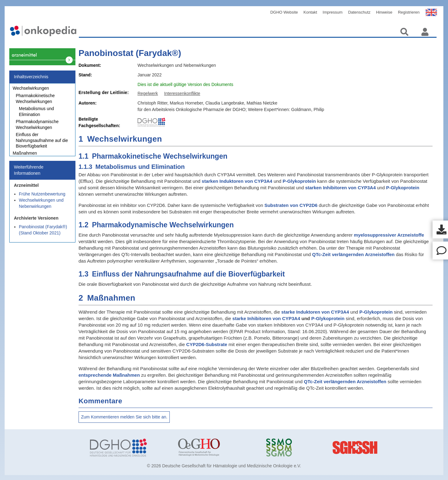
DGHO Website (284, 12)
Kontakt (310, 12)
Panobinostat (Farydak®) (130, 53)
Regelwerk (148, 93)
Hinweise (384, 12)
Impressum (333, 12)
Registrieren (409, 12)
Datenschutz (359, 12)
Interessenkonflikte (182, 93)
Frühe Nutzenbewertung (42, 197)
